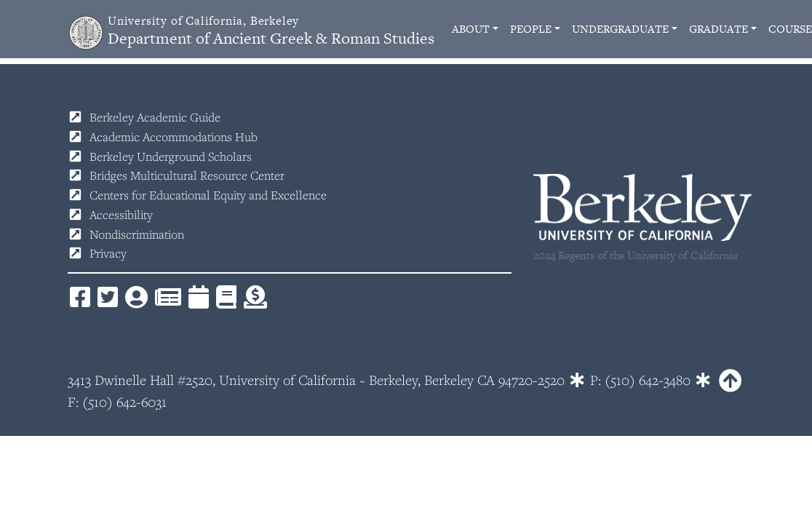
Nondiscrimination (137, 234)
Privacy (108, 253)
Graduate (719, 29)
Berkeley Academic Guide (155, 117)
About (471, 29)
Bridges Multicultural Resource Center (187, 175)
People (531, 29)
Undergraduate (620, 29)
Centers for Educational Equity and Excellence (208, 195)
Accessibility (121, 215)
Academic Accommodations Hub (174, 137)
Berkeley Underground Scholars (171, 156)
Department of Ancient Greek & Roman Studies (271, 31)
